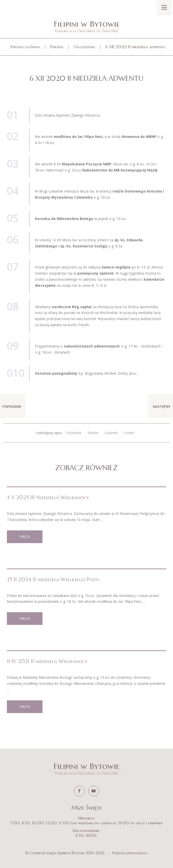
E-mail (129, 433)
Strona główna (25, 47)
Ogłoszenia (84, 47)
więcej (25, 537)
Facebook (74, 433)
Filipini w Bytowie (86, 26)
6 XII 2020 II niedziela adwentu (135, 47)
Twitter (93, 433)
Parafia (57, 47)
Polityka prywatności (130, 853)
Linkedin (111, 433)
